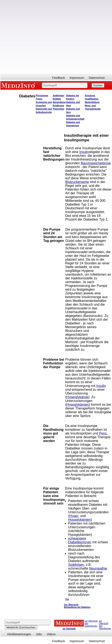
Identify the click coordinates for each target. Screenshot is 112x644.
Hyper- (74, 516)
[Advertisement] (44, 37)
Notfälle (57, 99)
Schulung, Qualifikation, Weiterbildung (92, 99)
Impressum (77, 78)
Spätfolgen (58, 95)
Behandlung (59, 102)
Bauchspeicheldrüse (96, 163)
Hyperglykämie (77, 397)
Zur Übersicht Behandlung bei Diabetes (77, 606)
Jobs (39, 634)
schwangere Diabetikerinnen (80, 540)
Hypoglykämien (78, 405)
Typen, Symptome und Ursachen (44, 102)
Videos (51, 634)
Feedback (58, 78)
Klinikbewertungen (19, 634)
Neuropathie (98, 568)
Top (67, 599)
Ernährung (58, 105)
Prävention (58, 109)
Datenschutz (97, 78)
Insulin (84, 152)
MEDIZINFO (19, 85)
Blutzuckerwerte (77, 182)
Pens (103, 433)
